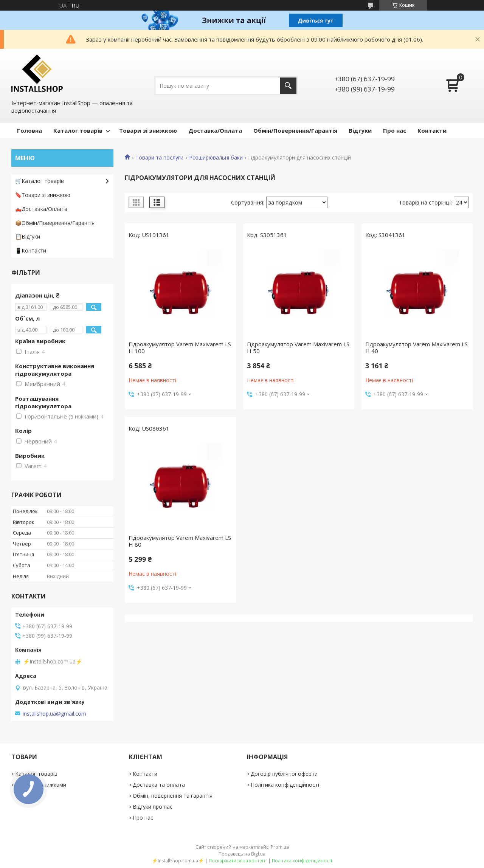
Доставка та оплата (159, 785)
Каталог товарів (78, 130)
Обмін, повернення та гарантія (173, 796)
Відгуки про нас (153, 807)
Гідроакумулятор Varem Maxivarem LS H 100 (180, 347)
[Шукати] (288, 86)
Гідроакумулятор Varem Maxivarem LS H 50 (298, 347)
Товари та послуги (159, 158)
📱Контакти (31, 250)
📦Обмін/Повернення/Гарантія (55, 223)
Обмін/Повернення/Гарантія (295, 130)
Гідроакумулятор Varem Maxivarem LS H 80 (180, 541)
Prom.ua (280, 847)
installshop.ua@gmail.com (54, 714)
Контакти (432, 130)
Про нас (395, 130)
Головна (29, 130)
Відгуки (360, 130)
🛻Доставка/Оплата (41, 209)
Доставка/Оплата (215, 130)
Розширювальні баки (216, 158)
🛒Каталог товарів (40, 181)
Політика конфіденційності (285, 785)
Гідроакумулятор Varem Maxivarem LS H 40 (417, 347)
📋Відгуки (28, 236)
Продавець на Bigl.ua (242, 854)
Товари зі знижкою (148, 130)
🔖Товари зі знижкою (43, 195)
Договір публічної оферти (284, 774)
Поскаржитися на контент (238, 861)
